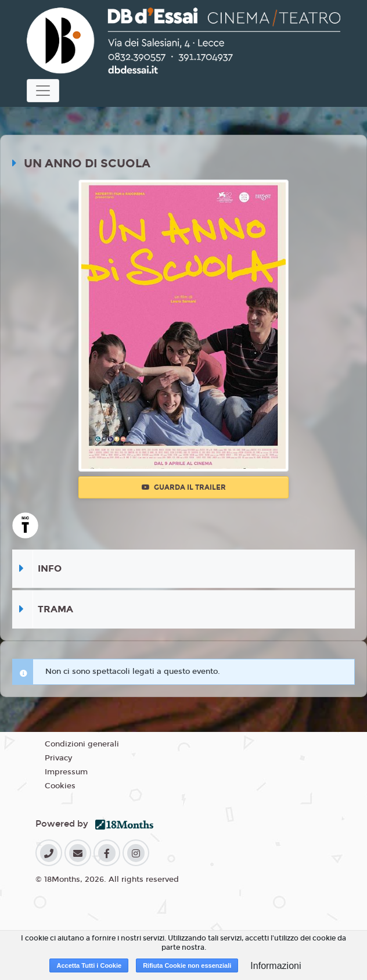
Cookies (60, 786)
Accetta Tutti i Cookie (89, 965)
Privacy (58, 758)
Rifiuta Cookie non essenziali (187, 965)
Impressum (66, 772)
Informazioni (276, 966)
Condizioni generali (82, 744)
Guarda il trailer (184, 487)
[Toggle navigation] (43, 91)
